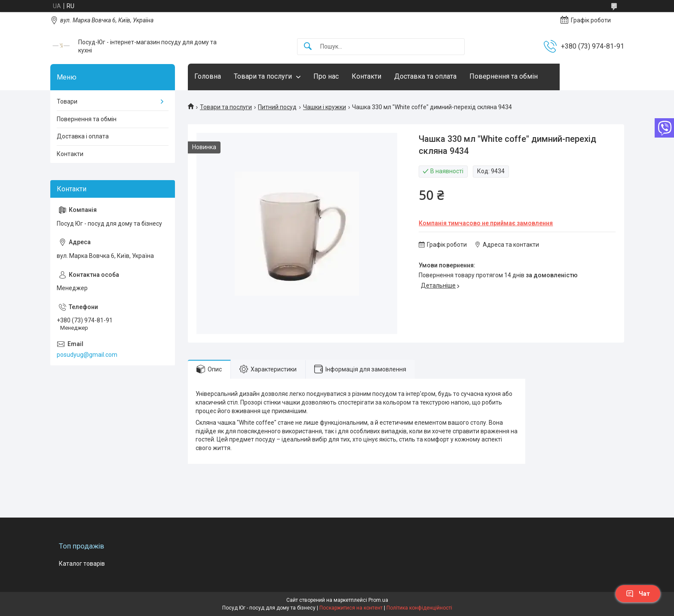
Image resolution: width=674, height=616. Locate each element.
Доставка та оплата (425, 76)
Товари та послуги (263, 76)
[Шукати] (308, 47)
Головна (208, 76)
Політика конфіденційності (419, 608)
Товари (67, 101)
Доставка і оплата (83, 136)
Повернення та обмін (504, 76)
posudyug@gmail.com (87, 355)
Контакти (366, 76)
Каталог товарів (82, 564)
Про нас (326, 76)
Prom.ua (378, 600)
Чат (638, 594)
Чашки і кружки (325, 107)
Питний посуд (277, 107)
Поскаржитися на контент (351, 608)
